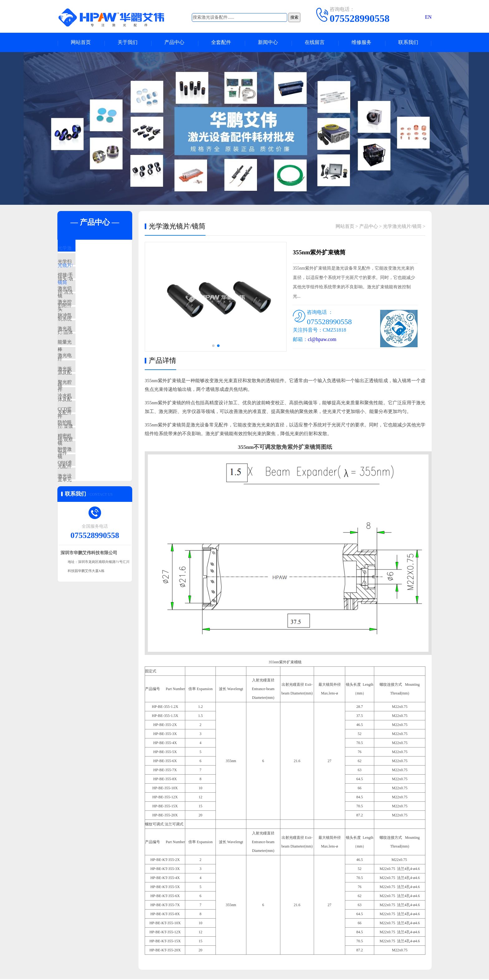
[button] (213, 347)
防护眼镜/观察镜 (89, 489)
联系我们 (408, 43)
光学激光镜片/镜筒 (91, 250)
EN (428, 17)
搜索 (294, 17)
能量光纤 (81, 379)
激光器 (79, 360)
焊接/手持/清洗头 (90, 287)
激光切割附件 (86, 305)
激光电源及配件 (88, 397)
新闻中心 (268, 43)
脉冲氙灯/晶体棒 (89, 342)
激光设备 (81, 563)
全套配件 (221, 43)
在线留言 (315, 43)
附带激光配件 (86, 526)
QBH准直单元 (86, 544)
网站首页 (81, 43)
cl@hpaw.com (322, 340)
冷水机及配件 (86, 452)
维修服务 (361, 43)
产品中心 (174, 43)
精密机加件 (84, 507)
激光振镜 (81, 416)
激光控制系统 (86, 324)
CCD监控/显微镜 (89, 471)
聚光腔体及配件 (88, 434)
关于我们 (128, 43)
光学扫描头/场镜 (89, 268)
